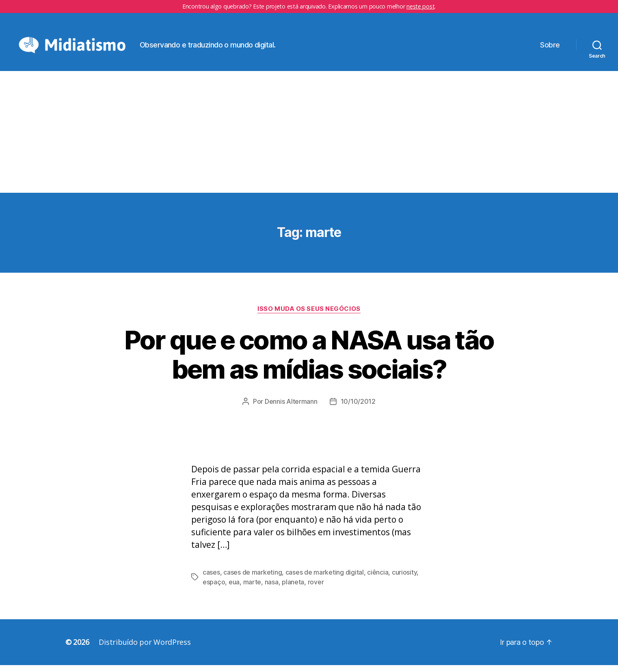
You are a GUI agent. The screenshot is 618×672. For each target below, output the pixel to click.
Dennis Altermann (291, 408)
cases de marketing (253, 579)
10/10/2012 (358, 408)
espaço (214, 589)
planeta (293, 589)
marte (252, 589)
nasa (272, 589)
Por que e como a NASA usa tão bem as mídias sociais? (309, 361)
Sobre (550, 48)
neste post (420, 6)
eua (234, 589)
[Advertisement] (309, 139)
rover (316, 589)
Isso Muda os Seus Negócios (309, 315)
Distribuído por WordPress (145, 649)
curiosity (404, 579)
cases (211, 579)
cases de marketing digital (325, 579)
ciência (378, 579)
